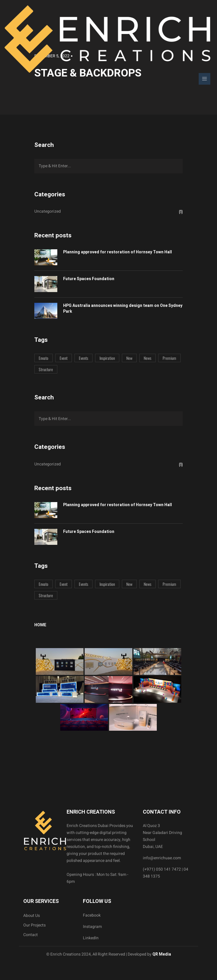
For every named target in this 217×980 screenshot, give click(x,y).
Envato (43, 358)
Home (40, 625)
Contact (31, 935)
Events (83, 358)
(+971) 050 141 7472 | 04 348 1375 (166, 873)
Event (64, 358)
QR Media (161, 954)
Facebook (92, 915)
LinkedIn (91, 938)
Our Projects (34, 925)
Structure (46, 369)
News (147, 358)
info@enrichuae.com (162, 858)
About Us (32, 916)
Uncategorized (48, 211)
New (129, 358)
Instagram (92, 927)
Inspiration (107, 358)
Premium (169, 358)
